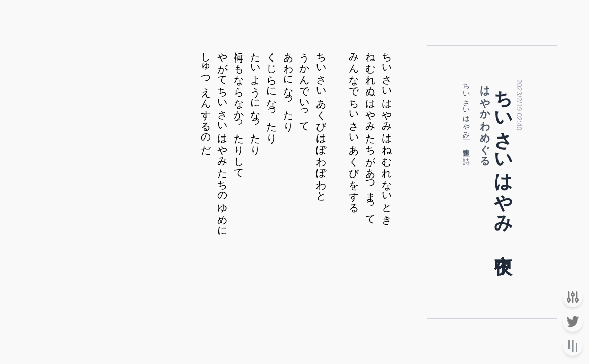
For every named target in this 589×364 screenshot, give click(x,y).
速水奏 (466, 146)
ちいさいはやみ (466, 107)
